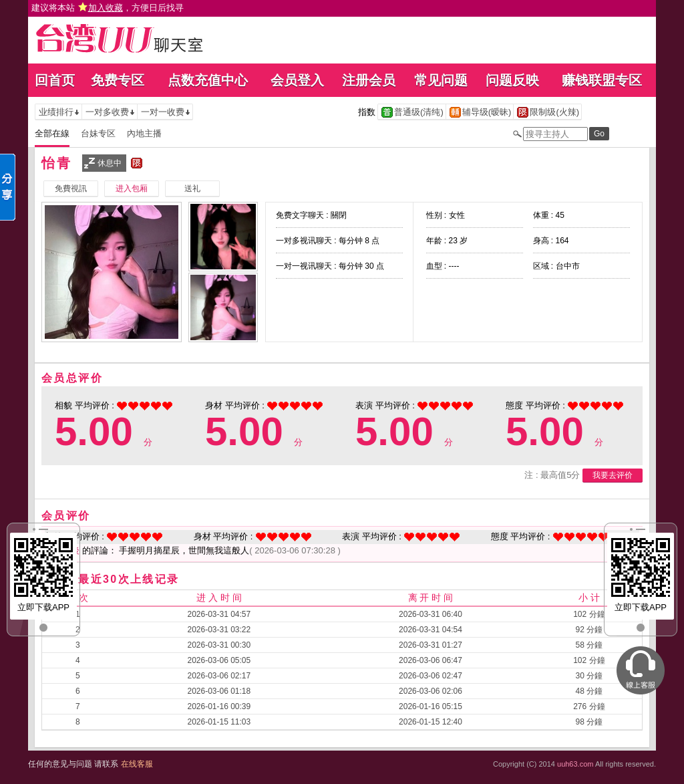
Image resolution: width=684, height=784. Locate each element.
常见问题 (441, 80)
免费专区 (118, 80)
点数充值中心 (208, 80)
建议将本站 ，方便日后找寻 (108, 8)
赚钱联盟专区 (602, 80)
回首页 (55, 80)
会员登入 (297, 80)
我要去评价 (613, 475)
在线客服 (137, 764)
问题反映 (512, 80)
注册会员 (369, 80)
